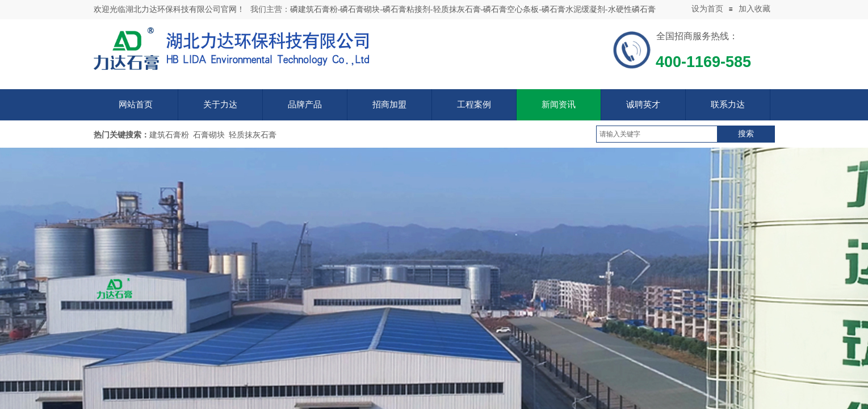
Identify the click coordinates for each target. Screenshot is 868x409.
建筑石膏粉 (169, 135)
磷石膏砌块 (360, 9)
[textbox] (657, 134)
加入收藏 (754, 9)
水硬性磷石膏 (632, 9)
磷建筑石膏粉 (314, 9)
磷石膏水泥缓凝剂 (573, 9)
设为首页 (707, 9)
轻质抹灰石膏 (457, 9)
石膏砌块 (209, 135)
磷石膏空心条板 (511, 9)
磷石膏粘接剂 (406, 9)
